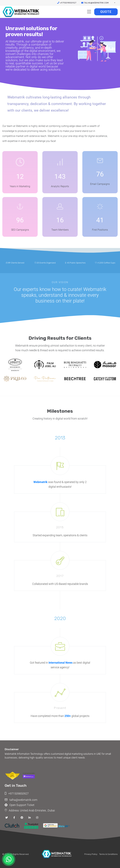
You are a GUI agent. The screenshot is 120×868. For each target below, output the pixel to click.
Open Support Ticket (20, 805)
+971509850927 (67, 3)
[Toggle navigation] (89, 12)
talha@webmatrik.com (95, 3)
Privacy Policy (91, 854)
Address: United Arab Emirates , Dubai (30, 810)
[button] (114, 3)
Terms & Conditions (108, 854)
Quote (106, 12)
